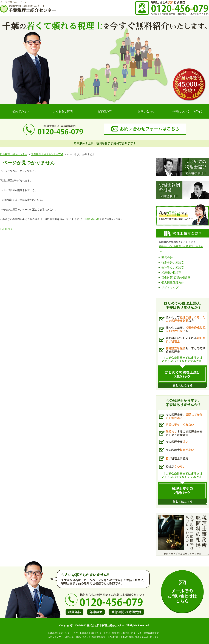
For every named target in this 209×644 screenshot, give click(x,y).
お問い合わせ (146, 111)
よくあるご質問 (63, 111)
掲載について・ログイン (188, 111)
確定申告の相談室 (173, 263)
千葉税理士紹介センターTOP (47, 154)
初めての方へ (21, 111)
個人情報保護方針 (173, 283)
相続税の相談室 (171, 273)
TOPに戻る (6, 229)
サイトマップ (170, 287)
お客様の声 (104, 111)
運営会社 (167, 258)
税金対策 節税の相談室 (176, 278)
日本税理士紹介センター (14, 154)
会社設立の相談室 (173, 268)
